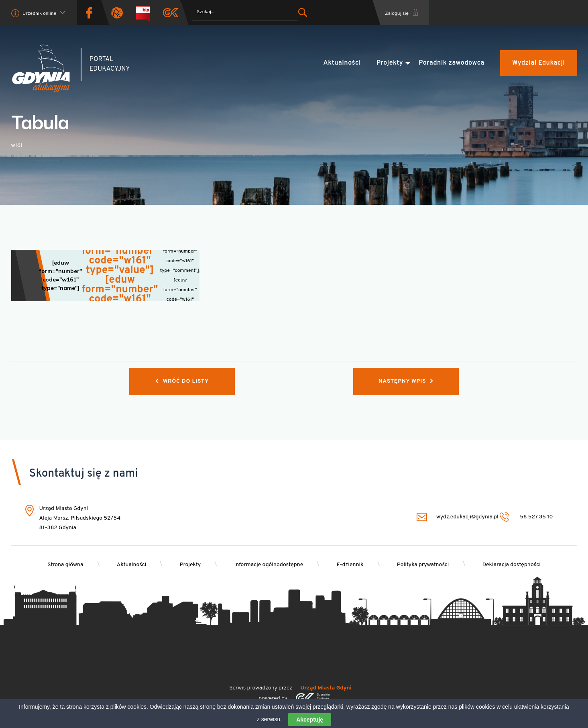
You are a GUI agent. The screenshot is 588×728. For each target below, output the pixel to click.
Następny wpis (406, 381)
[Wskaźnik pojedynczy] (106, 275)
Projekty (390, 63)
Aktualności (342, 63)
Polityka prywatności (423, 565)
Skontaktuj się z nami (84, 474)
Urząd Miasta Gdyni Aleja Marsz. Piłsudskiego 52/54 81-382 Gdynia (80, 518)
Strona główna (65, 565)
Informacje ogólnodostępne (269, 565)
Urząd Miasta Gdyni (326, 688)
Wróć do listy (182, 381)
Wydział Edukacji (538, 63)
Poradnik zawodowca (451, 63)
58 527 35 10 (526, 517)
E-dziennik (350, 565)
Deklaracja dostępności (512, 565)
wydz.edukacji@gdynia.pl (458, 517)
